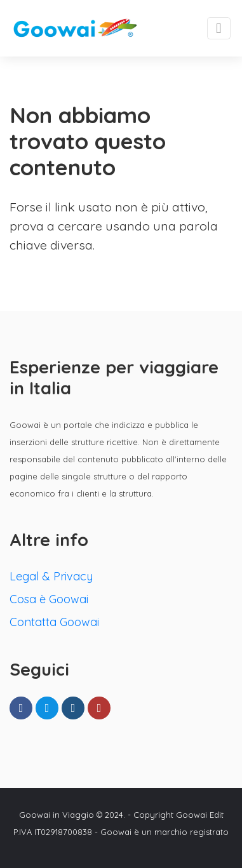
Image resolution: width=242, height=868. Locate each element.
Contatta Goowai (54, 622)
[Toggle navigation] (219, 28)
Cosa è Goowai (49, 599)
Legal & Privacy (51, 576)
